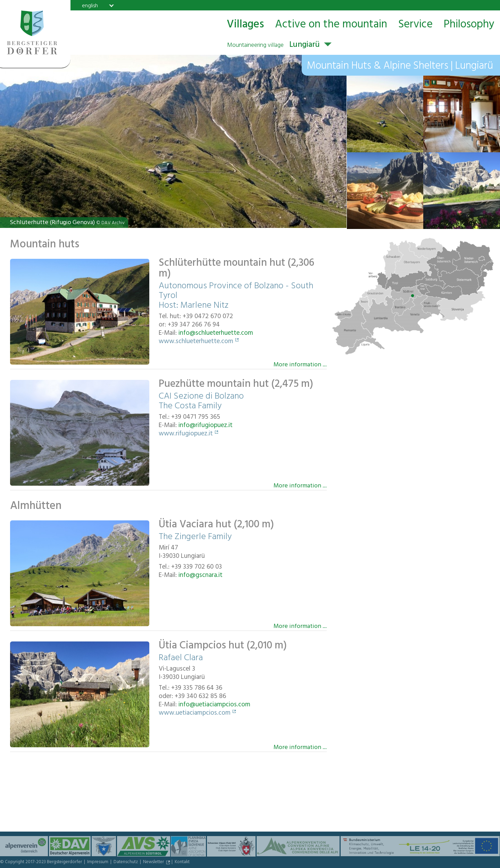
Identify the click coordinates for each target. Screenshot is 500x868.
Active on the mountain (331, 25)
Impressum (98, 862)
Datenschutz (126, 862)
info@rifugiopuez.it (206, 426)
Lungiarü (273, 45)
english (90, 6)
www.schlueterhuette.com (196, 342)
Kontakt (182, 862)
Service (415, 25)
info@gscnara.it (201, 576)
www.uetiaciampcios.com (195, 714)
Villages (245, 25)
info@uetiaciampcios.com (214, 705)
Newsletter (154, 862)
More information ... (300, 364)
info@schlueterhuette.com (216, 334)
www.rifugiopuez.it (186, 434)
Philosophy (469, 25)
